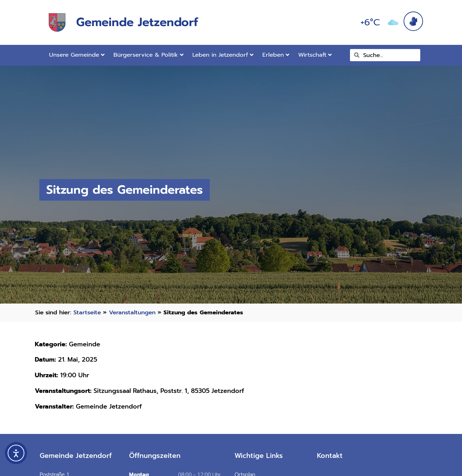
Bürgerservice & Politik (149, 55)
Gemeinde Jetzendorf (137, 22)
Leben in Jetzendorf (223, 55)
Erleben (276, 55)
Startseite (87, 312)
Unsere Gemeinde (77, 55)
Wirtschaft (315, 55)
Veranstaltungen (132, 312)
